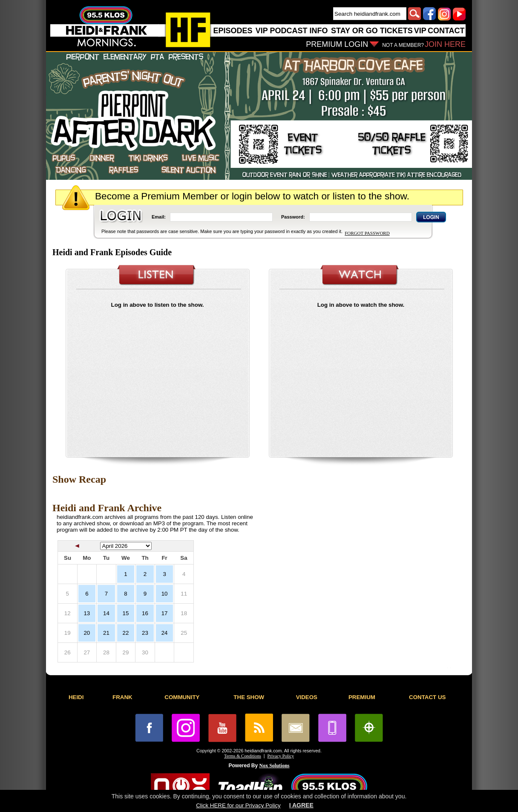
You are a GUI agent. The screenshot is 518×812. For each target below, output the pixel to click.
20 (87, 633)
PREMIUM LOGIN (337, 44)
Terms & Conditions (243, 756)
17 (165, 613)
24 (165, 633)
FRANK (122, 697)
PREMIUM (362, 697)
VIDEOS (307, 697)
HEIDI (76, 697)
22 (126, 633)
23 (145, 633)
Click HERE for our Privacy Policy (238, 805)
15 (126, 613)
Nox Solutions (275, 766)
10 (165, 594)
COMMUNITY (182, 697)
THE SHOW (249, 697)
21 (106, 633)
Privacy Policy (281, 756)
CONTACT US (427, 697)
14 (106, 613)
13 (87, 613)
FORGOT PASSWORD (367, 233)
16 (145, 613)
